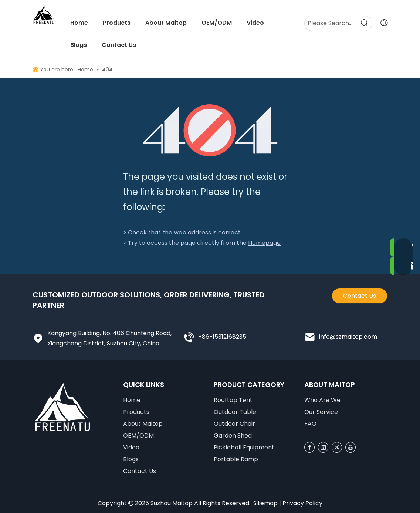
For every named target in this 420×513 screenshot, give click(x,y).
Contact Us (360, 296)
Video (131, 447)
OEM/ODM (138, 436)
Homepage (264, 243)
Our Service (321, 412)
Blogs (131, 459)
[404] (210, 130)
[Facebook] (309, 447)
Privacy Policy (302, 503)
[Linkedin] (323, 447)
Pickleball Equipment (244, 447)
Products (136, 412)
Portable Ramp (236, 459)
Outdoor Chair (234, 424)
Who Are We (322, 400)
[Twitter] (337, 447)
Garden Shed (233, 436)
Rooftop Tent (233, 400)
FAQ (310, 424)
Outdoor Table (235, 412)
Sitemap (265, 503)
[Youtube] (350, 447)
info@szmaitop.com (348, 337)
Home (132, 400)
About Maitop (143, 424)
